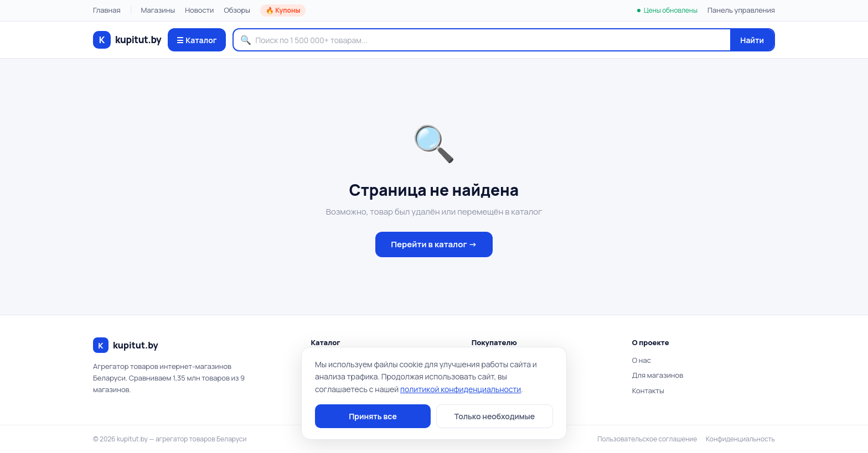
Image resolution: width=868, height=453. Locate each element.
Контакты (648, 390)
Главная (107, 10)
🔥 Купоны (283, 10)
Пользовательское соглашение (647, 439)
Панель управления (741, 10)
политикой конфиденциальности (461, 389)
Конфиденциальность (740, 439)
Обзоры (237, 10)
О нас (642, 360)
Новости (199, 10)
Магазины (158, 10)
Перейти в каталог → (434, 244)
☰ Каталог (197, 40)
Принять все (373, 416)
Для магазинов (658, 375)
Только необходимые (495, 416)
